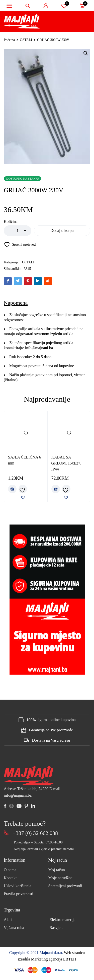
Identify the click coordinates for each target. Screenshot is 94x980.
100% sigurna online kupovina (51, 720)
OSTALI (26, 40)
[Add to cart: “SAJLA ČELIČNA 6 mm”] (12, 489)
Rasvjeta (57, 928)
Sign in (46, 6)
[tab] (16, 303)
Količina (11, 221)
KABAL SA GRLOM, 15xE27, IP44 (66, 463)
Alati (8, 920)
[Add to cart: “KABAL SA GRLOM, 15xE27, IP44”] (56, 489)
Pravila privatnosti (19, 894)
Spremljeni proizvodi (65, 886)
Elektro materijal (63, 920)
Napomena (16, 303)
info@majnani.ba (38, 348)
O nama (10, 870)
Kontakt (10, 878)
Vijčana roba (14, 928)
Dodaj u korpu (62, 230)
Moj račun (57, 870)
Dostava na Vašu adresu (51, 740)
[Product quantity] (18, 231)
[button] (86, 53)
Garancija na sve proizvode (51, 730)
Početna (9, 40)
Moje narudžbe (60, 878)
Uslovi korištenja (18, 886)
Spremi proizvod (64, 6)
